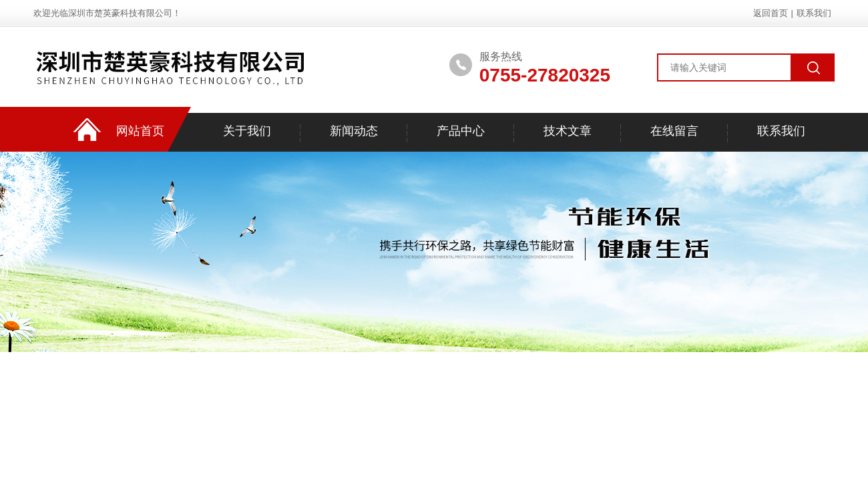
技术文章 (568, 131)
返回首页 (771, 13)
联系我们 (814, 13)
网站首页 (140, 131)
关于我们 (247, 131)
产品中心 (461, 131)
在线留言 (674, 131)
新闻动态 (354, 131)
